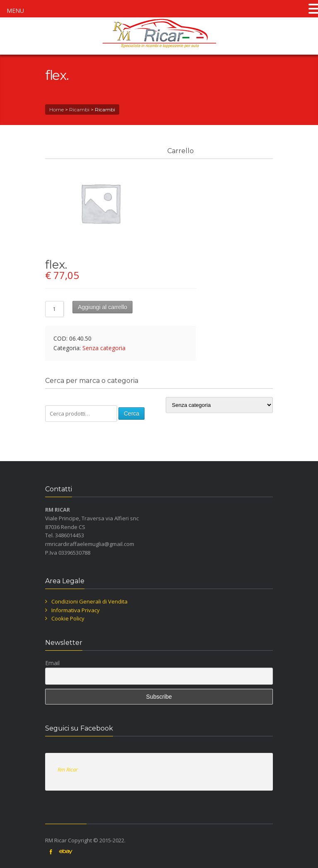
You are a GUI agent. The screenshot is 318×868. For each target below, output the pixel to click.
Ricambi (79, 109)
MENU (15, 11)
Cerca (131, 414)
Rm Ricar (68, 769)
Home (57, 109)
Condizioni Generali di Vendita (89, 601)
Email (52, 663)
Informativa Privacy (76, 610)
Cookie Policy (68, 618)
